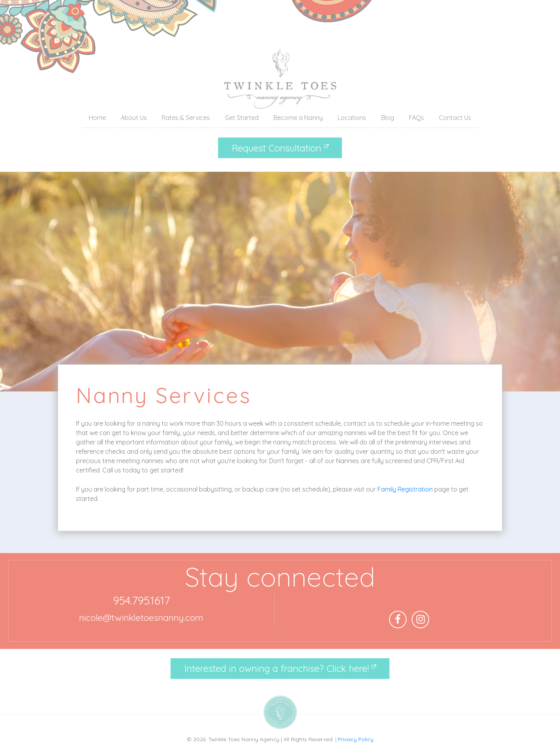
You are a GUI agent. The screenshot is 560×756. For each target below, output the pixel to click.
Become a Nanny (298, 118)
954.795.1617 (141, 600)
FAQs (416, 118)
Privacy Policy (356, 739)
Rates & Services (186, 118)
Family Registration (405, 489)
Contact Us (455, 118)
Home (97, 118)
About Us (134, 118)
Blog (388, 118)
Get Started (242, 118)
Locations (352, 118)
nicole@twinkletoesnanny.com (141, 618)
